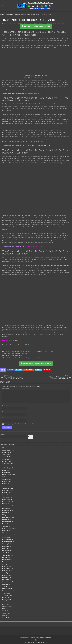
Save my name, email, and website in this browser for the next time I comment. (26, 423)
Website (5, 417)
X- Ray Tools (6, 617)
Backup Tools (6, 469)
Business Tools (7, 476)
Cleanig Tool (6, 483)
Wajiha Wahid (7, 23)
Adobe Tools (6, 454)
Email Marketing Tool (8, 516)
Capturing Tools (7, 478)
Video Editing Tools (8, 606)
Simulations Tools (7, 588)
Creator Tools (6, 494)
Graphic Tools (6, 530)
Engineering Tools (7, 519)
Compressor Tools (8, 487)
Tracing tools (6, 592)
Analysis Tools (6, 456)
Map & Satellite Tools (8, 541)
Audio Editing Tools (8, 467)
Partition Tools (40, 23)
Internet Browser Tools (9, 534)
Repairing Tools (7, 579)
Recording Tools (7, 572)
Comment (6, 388)
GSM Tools (5, 532)
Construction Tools (8, 490)
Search (3, 433)
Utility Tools (6, 603)
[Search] (30, 436)
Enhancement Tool (7, 521)
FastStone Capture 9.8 (36, 246)
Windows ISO (6, 615)
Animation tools (7, 458)
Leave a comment (52, 23)
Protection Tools (7, 570)
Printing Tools (6, 563)
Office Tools (6, 552)
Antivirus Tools (6, 461)
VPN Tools (5, 608)
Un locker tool (6, 597)
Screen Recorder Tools (9, 581)
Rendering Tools (7, 577)
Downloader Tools (8, 510)
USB (27, 239)
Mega (16, 340)
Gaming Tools (6, 525)
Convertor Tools (7, 492)
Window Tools (6, 612)
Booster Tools (6, 472)
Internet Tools (6, 536)
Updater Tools (6, 601)
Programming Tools (8, 568)
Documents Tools (7, 507)
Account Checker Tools (9, 449)
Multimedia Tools (7, 545)
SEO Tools (5, 586)
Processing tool (7, 566)
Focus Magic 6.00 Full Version (39, 145)
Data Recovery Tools (8, 499)
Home (3, 15)
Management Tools (8, 539)
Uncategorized (7, 599)
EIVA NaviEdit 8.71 (34, 93)
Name (4, 405)
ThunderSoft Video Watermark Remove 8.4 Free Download (58, 376)
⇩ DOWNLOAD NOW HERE (36, 26)
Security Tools (6, 583)
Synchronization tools (8, 590)
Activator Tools (7, 452)
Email (4, 411)
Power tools (6, 561)
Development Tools (8, 505)
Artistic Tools (6, 465)
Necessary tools (7, 550)
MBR (63, 80)
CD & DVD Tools (7, 481)
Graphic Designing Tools (9, 528)
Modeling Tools (7, 543)
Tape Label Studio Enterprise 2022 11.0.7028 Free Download (14, 376)
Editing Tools (6, 514)
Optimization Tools (12, 15)
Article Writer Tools (8, 463)
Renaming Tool (7, 574)
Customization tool (8, 496)
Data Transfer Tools (8, 501)
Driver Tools (6, 512)
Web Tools (5, 610)
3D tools (5, 447)
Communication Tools (8, 485)
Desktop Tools (6, 503)
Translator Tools (7, 595)
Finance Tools (6, 523)
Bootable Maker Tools (9, 474)
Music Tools (6, 548)
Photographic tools (8, 559)
